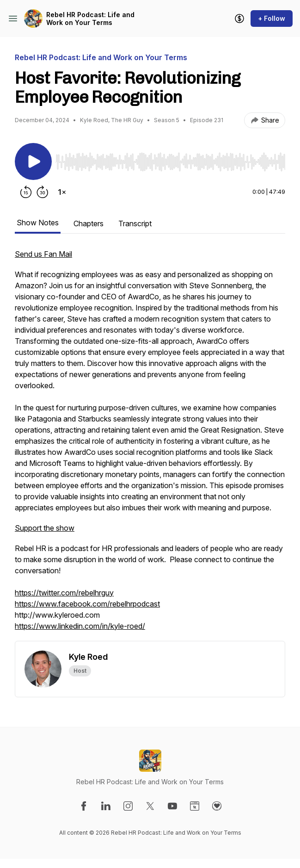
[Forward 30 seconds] (43, 192)
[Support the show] (239, 19)
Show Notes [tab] (38, 223)
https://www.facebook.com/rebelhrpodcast (87, 604)
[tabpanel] (150, 445)
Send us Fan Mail (43, 254)
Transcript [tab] (135, 223)
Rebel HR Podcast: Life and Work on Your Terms (90, 19)
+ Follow (272, 18)
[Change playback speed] (62, 192)
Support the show (45, 528)
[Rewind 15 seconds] (26, 192)
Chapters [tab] (89, 223)
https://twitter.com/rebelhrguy (64, 593)
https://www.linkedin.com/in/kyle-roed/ (80, 626)
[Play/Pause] (33, 161)
